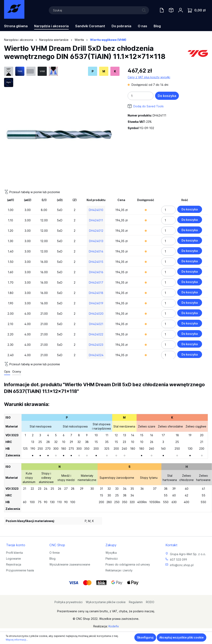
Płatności (112, 559)
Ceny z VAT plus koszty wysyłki (149, 77)
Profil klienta (14, 553)
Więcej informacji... (17, 640)
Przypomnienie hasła (20, 570)
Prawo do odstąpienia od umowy (128, 564)
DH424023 (96, 345)
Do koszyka (167, 96)
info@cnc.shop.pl (182, 565)
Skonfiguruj (145, 637)
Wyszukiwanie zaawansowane (70, 564)
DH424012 (96, 231)
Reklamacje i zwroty (119, 570)
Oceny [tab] (17, 371)
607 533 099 (178, 560)
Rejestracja (14, 564)
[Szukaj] (99, 10)
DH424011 (96, 220)
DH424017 (96, 282)
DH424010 (96, 210)
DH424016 (96, 272)
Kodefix (114, 626)
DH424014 (96, 251)
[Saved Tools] (171, 10)
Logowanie (14, 559)
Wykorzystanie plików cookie (106, 602)
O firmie (55, 553)
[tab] (7, 372)
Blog (52, 559)
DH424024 (96, 355)
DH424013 (96, 241)
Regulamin (136, 602)
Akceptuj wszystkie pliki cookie (182, 637)
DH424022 (96, 334)
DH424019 (96, 303)
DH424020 (96, 314)
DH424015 (96, 262)
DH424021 (96, 324)
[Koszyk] (197, 10)
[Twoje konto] (180, 10)
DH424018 (96, 293)
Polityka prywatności (68, 602)
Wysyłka (111, 553)
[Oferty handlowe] (162, 10)
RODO (150, 602)
